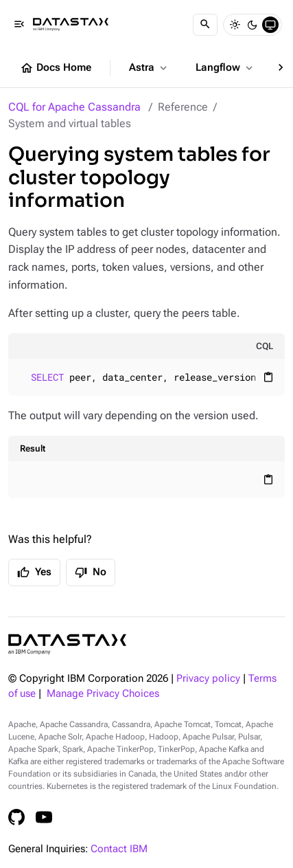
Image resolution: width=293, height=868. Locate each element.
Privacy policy (208, 679)
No (91, 572)
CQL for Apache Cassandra (74, 107)
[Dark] (253, 25)
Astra (149, 68)
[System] (270, 25)
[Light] (235, 25)
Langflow (225, 68)
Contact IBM (119, 849)
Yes (34, 572)
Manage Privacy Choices (103, 694)
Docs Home (56, 68)
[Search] (205, 25)
